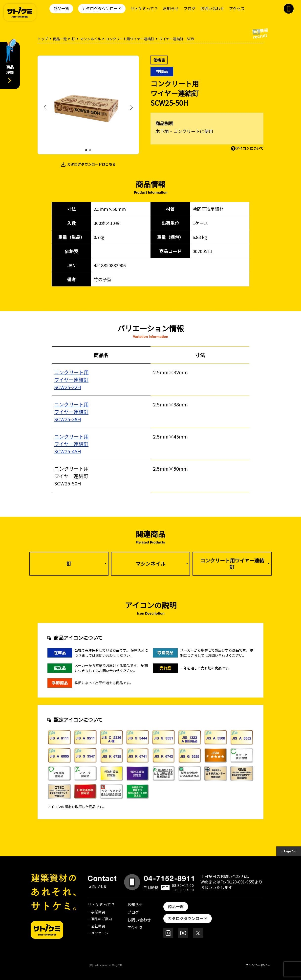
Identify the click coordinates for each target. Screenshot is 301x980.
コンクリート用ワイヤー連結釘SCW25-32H (71, 380)
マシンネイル (90, 39)
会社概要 (98, 926)
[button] (86, 150)
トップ (43, 39)
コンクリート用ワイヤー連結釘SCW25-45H (71, 444)
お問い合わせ (212, 8)
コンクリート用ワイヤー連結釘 (130, 39)
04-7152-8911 (170, 878)
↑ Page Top (289, 851)
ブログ (190, 8)
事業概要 (98, 912)
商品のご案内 (102, 919)
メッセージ (100, 933)
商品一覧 (61, 8)
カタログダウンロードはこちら (91, 164)
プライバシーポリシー (258, 965)
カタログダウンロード (102, 8)
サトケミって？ (144, 8)
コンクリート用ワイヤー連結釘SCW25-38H (71, 412)
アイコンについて (250, 148)
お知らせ (171, 8)
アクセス (237, 8)
